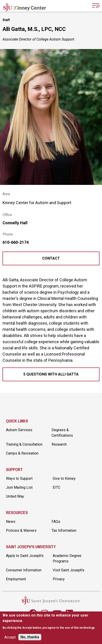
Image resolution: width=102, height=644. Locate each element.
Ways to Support (19, 478)
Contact (51, 258)
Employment (16, 579)
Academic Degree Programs (67, 558)
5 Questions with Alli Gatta (51, 374)
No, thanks (30, 637)
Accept (10, 637)
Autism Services (19, 430)
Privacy (59, 579)
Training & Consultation (24, 444)
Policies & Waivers (21, 530)
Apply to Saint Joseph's (25, 556)
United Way (15, 496)
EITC (57, 487)
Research (59, 444)
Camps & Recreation (22, 453)
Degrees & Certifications (62, 433)
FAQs (56, 522)
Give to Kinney (64, 478)
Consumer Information (24, 570)
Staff (6, 20)
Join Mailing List (19, 487)
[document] (51, 621)
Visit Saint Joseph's (69, 570)
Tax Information (64, 530)
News (11, 522)
